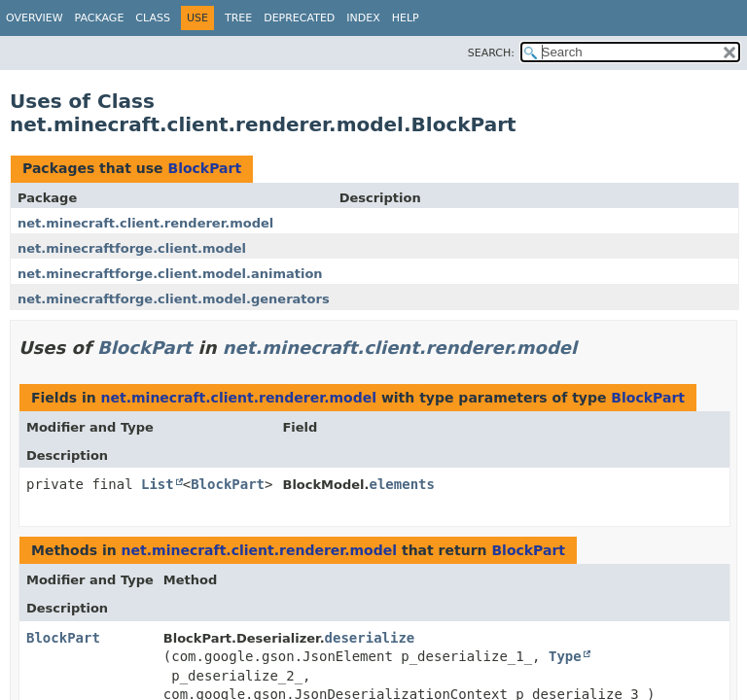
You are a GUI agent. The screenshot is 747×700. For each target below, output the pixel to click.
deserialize (370, 638)
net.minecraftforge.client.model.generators (174, 299)
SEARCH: (491, 53)
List (158, 484)
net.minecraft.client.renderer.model (145, 223)
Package (100, 18)
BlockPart (204, 168)
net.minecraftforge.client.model (132, 248)
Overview (35, 18)
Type (565, 656)
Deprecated (299, 18)
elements (402, 484)
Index (363, 18)
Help (406, 18)
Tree (238, 18)
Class (153, 18)
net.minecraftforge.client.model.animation (170, 274)
